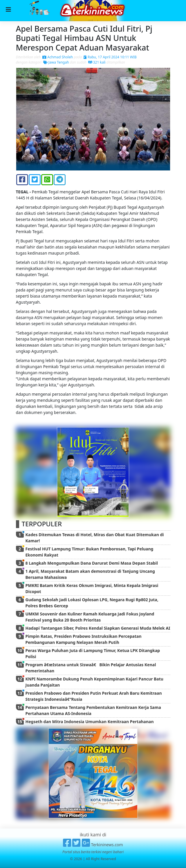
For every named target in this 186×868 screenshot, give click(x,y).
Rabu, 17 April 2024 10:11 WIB (110, 57)
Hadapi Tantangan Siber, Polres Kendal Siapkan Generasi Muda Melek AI (98, 628)
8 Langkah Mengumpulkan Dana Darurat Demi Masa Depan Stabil (92, 563)
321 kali (97, 62)
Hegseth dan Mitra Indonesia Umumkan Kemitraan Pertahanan (90, 722)
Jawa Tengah (56, 62)
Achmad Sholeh (58, 57)
